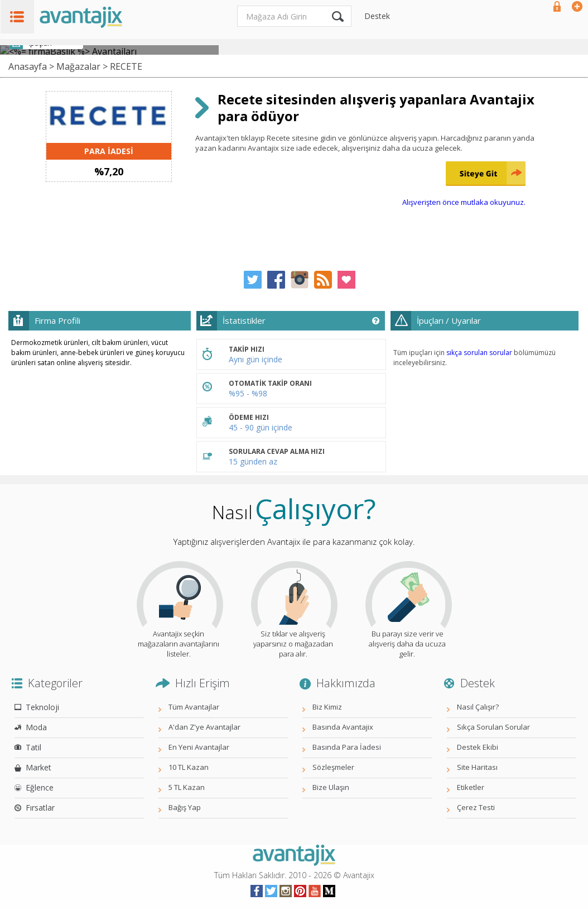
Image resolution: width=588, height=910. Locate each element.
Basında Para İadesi (347, 747)
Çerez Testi (476, 807)
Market (38, 767)
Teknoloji (42, 707)
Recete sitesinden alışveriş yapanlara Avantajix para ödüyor (376, 107)
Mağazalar (78, 66)
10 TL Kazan (189, 767)
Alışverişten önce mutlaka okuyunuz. (464, 202)
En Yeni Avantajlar (199, 747)
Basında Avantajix (343, 727)
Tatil (33, 747)
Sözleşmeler (333, 767)
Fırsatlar (40, 808)
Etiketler (471, 787)
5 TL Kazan (187, 787)
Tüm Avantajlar (194, 707)
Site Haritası (477, 767)
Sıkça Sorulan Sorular (493, 727)
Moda (36, 727)
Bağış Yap (185, 807)
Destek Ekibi (478, 747)
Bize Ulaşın (331, 787)
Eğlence (40, 787)
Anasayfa (28, 66)
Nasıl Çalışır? (478, 707)
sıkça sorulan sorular (479, 353)
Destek (377, 16)
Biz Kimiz (327, 707)
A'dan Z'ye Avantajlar (204, 727)
